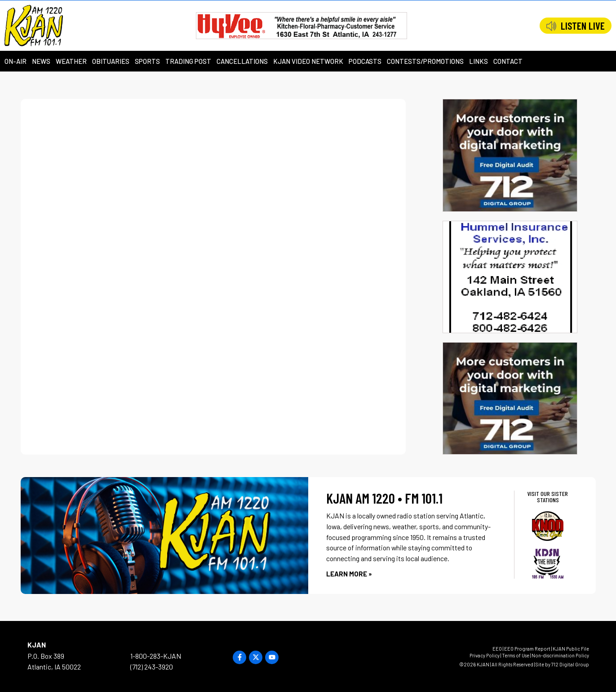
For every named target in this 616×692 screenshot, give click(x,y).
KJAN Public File (571, 649)
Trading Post (188, 61)
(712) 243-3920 (152, 667)
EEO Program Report (527, 649)
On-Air (16, 61)
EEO (497, 649)
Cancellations (242, 61)
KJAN (37, 645)
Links (479, 61)
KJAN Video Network (308, 61)
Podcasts (365, 61)
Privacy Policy (485, 655)
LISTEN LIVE (583, 26)
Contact (508, 61)
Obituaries (111, 61)
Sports (147, 61)
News (41, 61)
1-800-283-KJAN (156, 656)
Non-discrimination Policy (560, 655)
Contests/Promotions (425, 61)
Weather (71, 61)
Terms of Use (516, 655)
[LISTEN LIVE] (551, 26)
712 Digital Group (570, 664)
